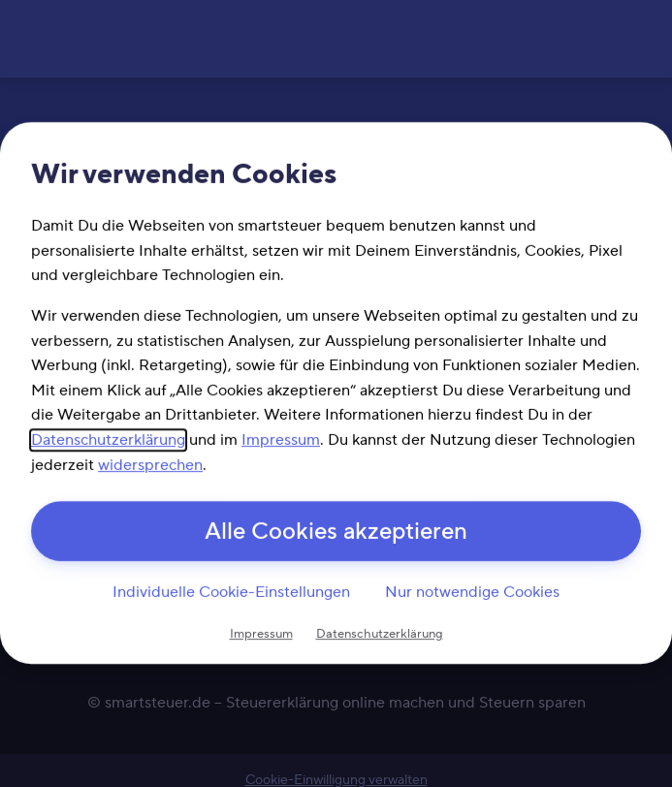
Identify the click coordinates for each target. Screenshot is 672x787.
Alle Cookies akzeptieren (336, 533)
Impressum (281, 440)
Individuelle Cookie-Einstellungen (231, 592)
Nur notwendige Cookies (472, 592)
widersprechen (150, 465)
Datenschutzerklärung (108, 440)
